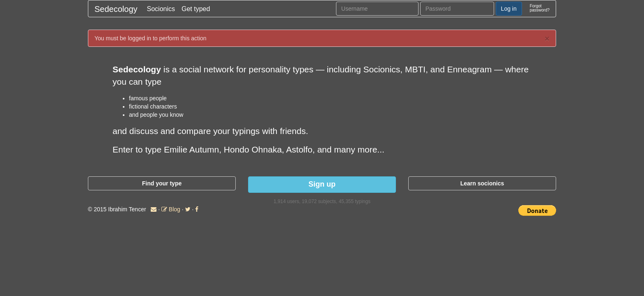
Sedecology (116, 9)
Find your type (162, 183)
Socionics (161, 9)
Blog (171, 209)
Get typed (196, 9)
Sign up (322, 184)
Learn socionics (482, 183)
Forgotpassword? (540, 8)
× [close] (547, 38)
